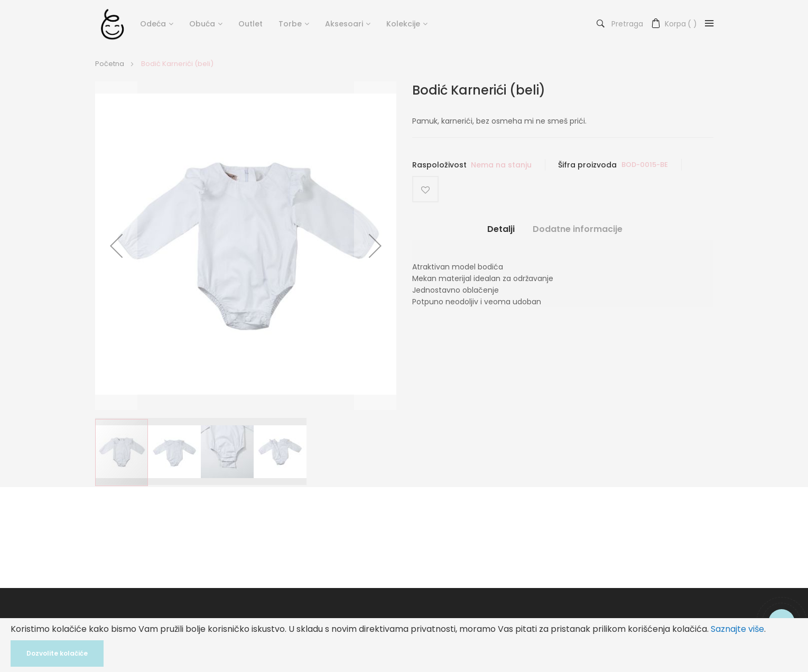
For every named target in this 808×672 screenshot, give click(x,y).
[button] (116, 246)
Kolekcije (403, 24)
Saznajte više (737, 629)
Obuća (202, 24)
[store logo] (112, 24)
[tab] (501, 233)
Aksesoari (344, 24)
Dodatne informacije (578, 229)
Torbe (290, 24)
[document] (404, 645)
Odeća (153, 24)
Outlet (250, 24)
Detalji (501, 229)
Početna (110, 64)
